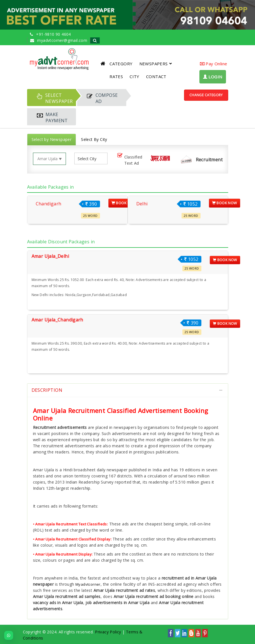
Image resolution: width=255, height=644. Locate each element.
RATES (116, 76)
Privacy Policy (108, 632)
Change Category (206, 95)
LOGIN (213, 77)
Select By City (94, 139)
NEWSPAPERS (156, 64)
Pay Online (214, 64)
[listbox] (89, 159)
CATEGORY (121, 64)
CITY (134, 76)
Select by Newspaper (52, 139)
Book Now (124, 203)
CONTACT (156, 76)
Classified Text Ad (129, 160)
